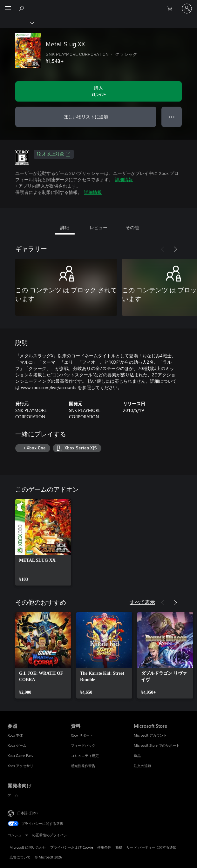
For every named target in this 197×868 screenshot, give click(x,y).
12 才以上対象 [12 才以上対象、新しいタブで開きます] (54, 154)
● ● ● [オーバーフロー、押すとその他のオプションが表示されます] (172, 117)
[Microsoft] (98, 5)
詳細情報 (124, 179)
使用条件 (104, 847)
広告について (20, 857)
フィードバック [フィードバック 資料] (83, 745)
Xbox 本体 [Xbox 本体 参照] (15, 735)
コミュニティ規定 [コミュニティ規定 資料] (85, 755)
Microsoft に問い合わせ (28, 847)
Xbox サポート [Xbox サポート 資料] (82, 735)
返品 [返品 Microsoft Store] (137, 755)
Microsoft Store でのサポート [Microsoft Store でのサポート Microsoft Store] (157, 745)
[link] (43, 542)
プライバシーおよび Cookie (72, 847)
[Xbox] (17, 23)
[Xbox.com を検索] (22, 8)
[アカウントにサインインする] (187, 9)
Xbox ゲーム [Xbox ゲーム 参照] (17, 745)
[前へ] (163, 249)
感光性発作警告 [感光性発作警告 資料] (83, 766)
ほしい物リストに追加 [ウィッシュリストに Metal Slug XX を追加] (86, 117)
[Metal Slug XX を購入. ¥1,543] (98, 91)
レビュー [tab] (98, 227)
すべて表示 (142, 602)
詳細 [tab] (65, 227)
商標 (119, 847)
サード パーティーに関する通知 (151, 847)
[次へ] (175, 249)
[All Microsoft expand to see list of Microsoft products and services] (8, 9)
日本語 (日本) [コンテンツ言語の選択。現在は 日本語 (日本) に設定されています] (27, 813)
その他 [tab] (132, 227)
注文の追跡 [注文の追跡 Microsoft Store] (143, 766)
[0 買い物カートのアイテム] (172, 9)
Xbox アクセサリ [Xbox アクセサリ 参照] (20, 766)
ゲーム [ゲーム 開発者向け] (13, 795)
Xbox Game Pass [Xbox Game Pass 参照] (20, 755)
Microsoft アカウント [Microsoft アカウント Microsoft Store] (150, 735)
